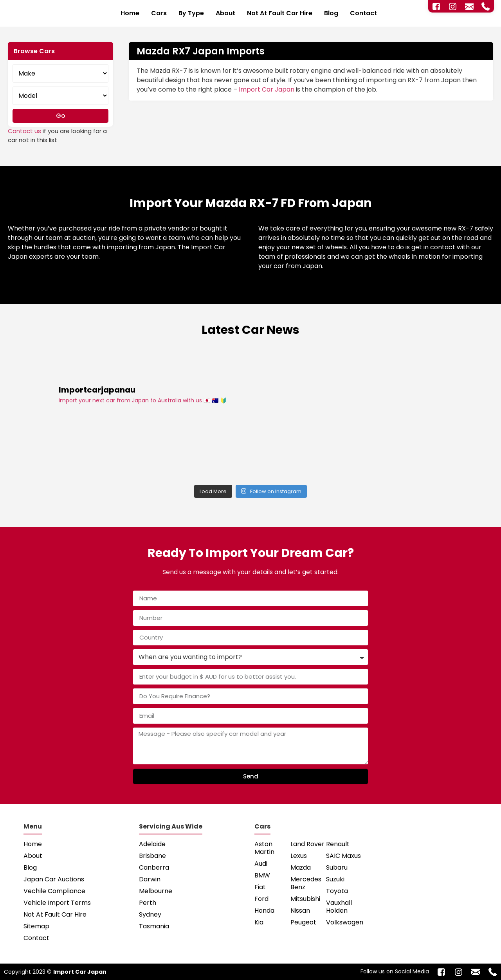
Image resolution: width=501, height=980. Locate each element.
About (225, 13)
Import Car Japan (267, 89)
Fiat (260, 887)
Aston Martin (264, 848)
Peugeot (303, 922)
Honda (264, 911)
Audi (261, 864)
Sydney (150, 914)
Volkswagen (344, 922)
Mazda (301, 867)
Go (61, 116)
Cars (159, 13)
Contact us (24, 131)
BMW (262, 875)
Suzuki (335, 879)
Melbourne (156, 891)
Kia (259, 922)
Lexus (299, 856)
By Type (191, 13)
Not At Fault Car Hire (280, 13)
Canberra (154, 867)
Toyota (337, 891)
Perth (148, 903)
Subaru (337, 867)
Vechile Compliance (54, 891)
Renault (338, 844)
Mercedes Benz (306, 883)
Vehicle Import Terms (57, 903)
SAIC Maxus (343, 856)
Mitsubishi (305, 899)
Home (130, 13)
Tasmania (154, 926)
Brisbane (152, 856)
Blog (331, 13)
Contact (363, 13)
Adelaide (152, 844)
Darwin (150, 879)
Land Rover (307, 844)
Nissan (300, 911)
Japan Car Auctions (54, 879)
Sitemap (36, 926)
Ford (261, 899)
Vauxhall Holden (339, 907)
